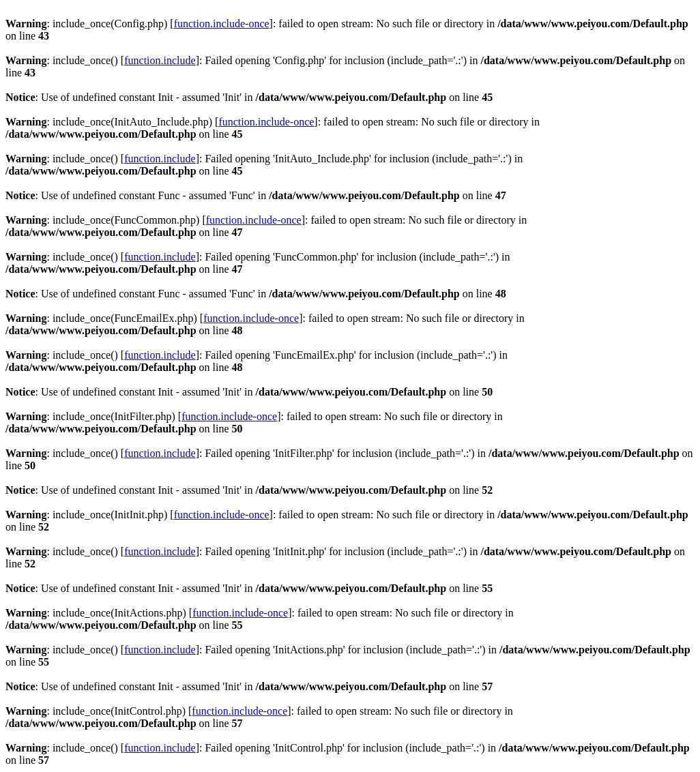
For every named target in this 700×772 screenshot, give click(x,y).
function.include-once (222, 24)
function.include (160, 60)
